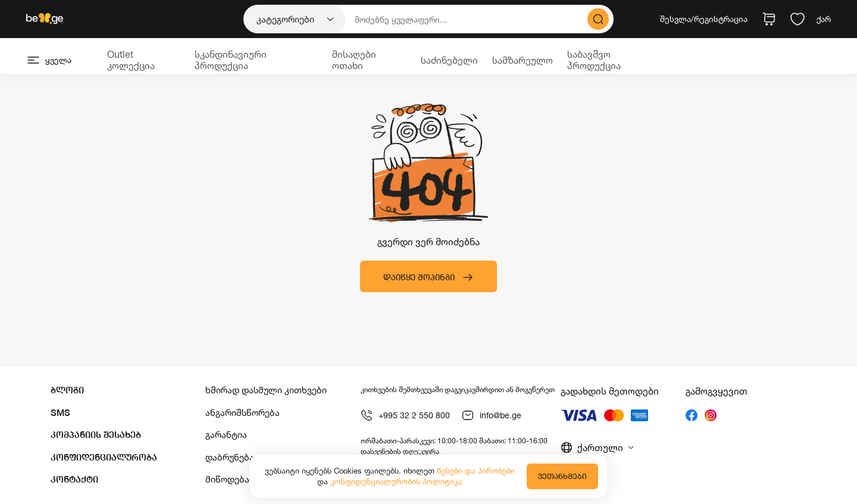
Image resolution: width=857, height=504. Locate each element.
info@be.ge (492, 415)
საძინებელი (449, 60)
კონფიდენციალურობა (104, 457)
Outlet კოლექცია (131, 60)
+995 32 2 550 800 (405, 415)
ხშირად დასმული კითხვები (266, 390)
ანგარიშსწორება (243, 413)
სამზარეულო (523, 60)
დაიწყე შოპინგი (428, 277)
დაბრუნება (230, 457)
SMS (60, 413)
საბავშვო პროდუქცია (594, 60)
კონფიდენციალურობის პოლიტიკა (396, 481)
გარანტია (226, 435)
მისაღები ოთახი (354, 60)
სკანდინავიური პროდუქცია (231, 60)
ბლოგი (67, 390)
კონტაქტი (74, 479)
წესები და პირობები (476, 471)
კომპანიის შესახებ (96, 435)
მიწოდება (227, 479)
